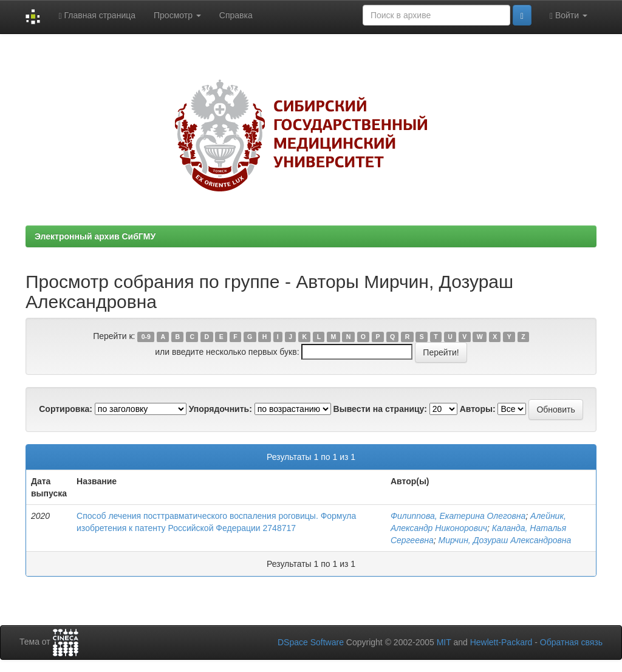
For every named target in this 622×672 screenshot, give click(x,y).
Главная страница (97, 15)
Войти (569, 15)
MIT (444, 642)
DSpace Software (311, 642)
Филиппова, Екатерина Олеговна (458, 516)
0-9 (146, 337)
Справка (236, 15)
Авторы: (478, 409)
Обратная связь (571, 642)
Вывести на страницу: (380, 409)
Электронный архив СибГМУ (95, 236)
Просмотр (177, 15)
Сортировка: (66, 409)
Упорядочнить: (220, 409)
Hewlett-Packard (501, 642)
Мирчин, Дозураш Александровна (505, 540)
